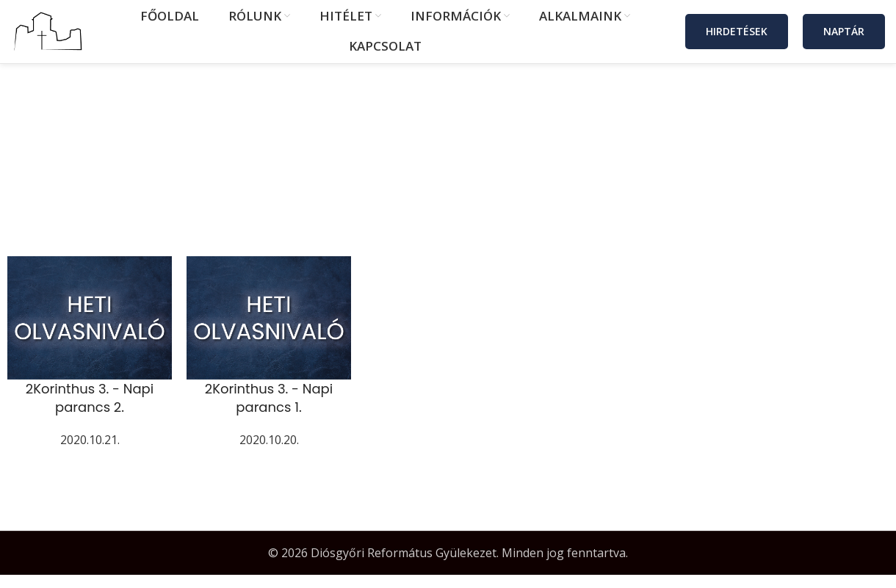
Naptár (844, 38)
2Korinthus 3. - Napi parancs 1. (269, 411)
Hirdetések (737, 38)
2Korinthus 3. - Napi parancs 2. (90, 411)
